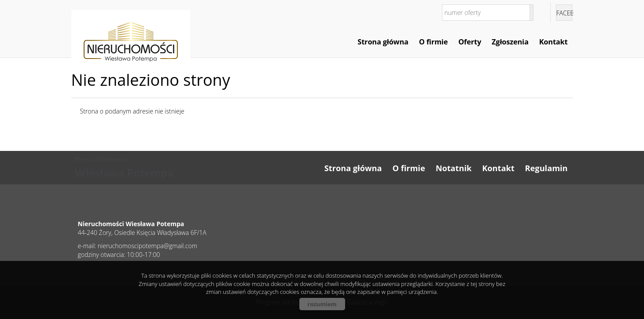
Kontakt (554, 42)
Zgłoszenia (510, 42)
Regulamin (546, 168)
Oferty (470, 42)
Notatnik (454, 168)
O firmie (433, 42)
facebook (564, 13)
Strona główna (383, 42)
